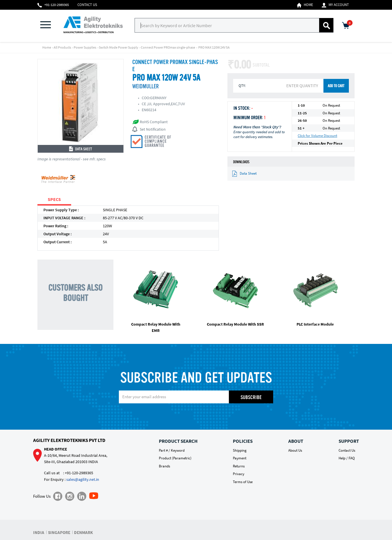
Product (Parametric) (175, 458)
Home (305, 5)
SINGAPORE (59, 532)
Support (349, 441)
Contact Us (87, 5)
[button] (49, 25)
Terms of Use (243, 482)
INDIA (39, 532)
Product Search (178, 441)
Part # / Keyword (172, 450)
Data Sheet (81, 149)
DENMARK (83, 532)
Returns (239, 466)
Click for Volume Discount (317, 136)
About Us (295, 450)
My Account (335, 5)
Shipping (240, 450)
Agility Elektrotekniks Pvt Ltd (69, 440)
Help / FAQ (347, 458)
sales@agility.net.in (83, 479)
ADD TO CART (336, 86)
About (296, 441)
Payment (240, 458)
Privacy (239, 474)
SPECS (54, 199)
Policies (243, 441)
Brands (164, 466)
